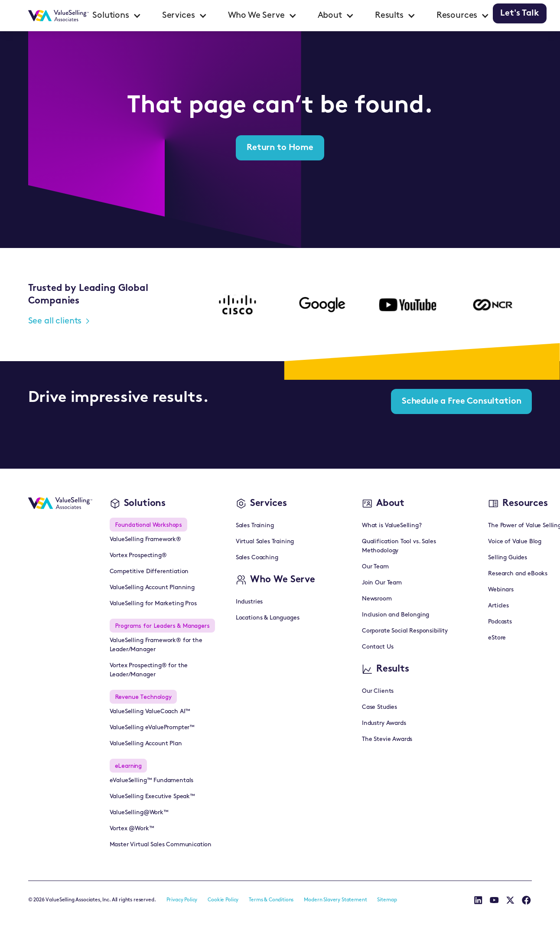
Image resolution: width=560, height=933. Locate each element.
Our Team (375, 567)
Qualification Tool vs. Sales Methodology (399, 546)
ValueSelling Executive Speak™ (152, 797)
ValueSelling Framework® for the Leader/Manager (156, 645)
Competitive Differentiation (149, 572)
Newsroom (377, 599)
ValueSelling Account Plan (146, 744)
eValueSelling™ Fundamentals (152, 781)
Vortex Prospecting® (138, 556)
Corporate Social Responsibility (405, 631)
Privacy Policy (182, 900)
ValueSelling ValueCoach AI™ (150, 712)
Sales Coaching (257, 558)
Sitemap (387, 900)
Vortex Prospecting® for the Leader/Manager (149, 670)
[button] (117, 16)
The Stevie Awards (387, 739)
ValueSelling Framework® (145, 540)
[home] (59, 16)
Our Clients (378, 691)
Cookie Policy (223, 900)
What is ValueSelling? (392, 526)
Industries (249, 602)
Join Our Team (382, 583)
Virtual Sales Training (265, 542)
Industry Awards (384, 723)
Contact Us (378, 647)
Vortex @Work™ (132, 829)
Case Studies (379, 707)
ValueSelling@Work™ (139, 813)
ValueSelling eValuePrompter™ (152, 728)
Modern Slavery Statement (335, 900)
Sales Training (255, 526)
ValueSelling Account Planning (152, 588)
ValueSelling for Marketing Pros (153, 604)
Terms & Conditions (271, 900)
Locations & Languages (268, 618)
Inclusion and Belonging (396, 615)
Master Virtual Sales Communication (161, 845)
